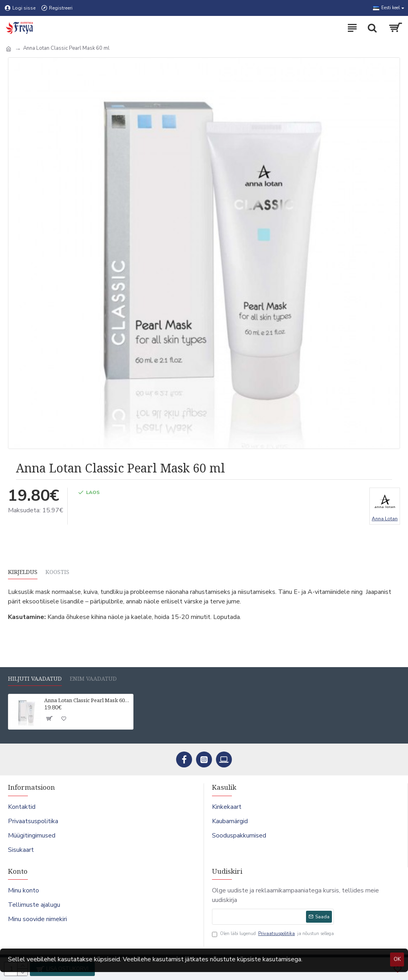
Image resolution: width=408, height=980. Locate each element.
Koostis (57, 572)
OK (397, 959)
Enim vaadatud (93, 679)
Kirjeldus (23, 572)
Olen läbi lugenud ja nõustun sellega (273, 934)
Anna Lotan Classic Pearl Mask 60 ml (87, 700)
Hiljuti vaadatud (35, 679)
